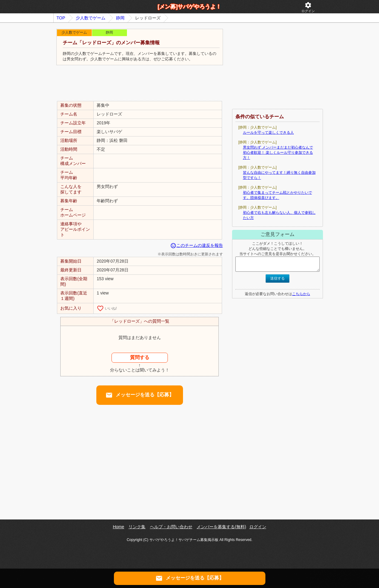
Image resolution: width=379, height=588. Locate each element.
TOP (61, 18)
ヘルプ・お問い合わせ (171, 527)
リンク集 (137, 527)
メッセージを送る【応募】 (140, 395)
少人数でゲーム (91, 18)
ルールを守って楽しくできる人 (268, 133)
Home (118, 527)
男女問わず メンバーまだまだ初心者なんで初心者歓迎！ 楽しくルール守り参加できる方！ (278, 153)
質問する (140, 357)
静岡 (120, 18)
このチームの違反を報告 (197, 245)
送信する (278, 278)
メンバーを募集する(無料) (221, 527)
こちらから (301, 294)
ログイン (308, 7)
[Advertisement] (140, 83)
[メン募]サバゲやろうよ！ (190, 7)
